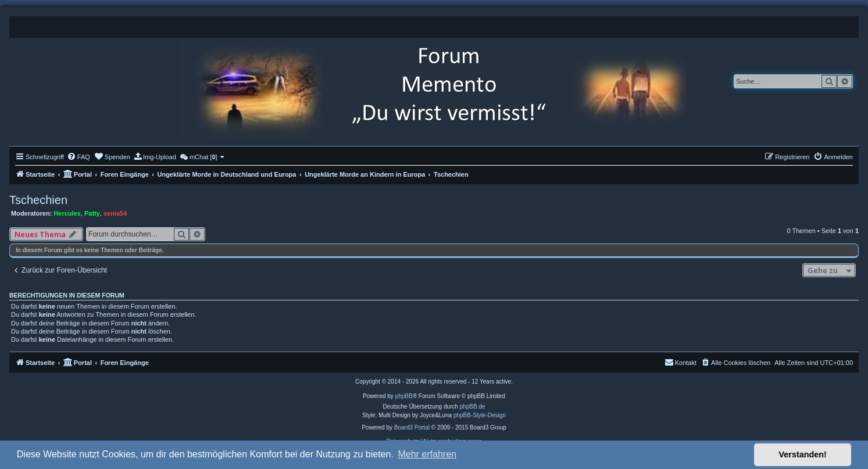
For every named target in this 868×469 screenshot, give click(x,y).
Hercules (67, 213)
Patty (92, 213)
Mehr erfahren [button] (427, 454)
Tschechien (38, 200)
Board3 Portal (412, 427)
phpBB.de (473, 407)
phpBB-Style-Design (480, 415)
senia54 (115, 213)
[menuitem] (78, 157)
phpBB (404, 396)
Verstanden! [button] (803, 454)
